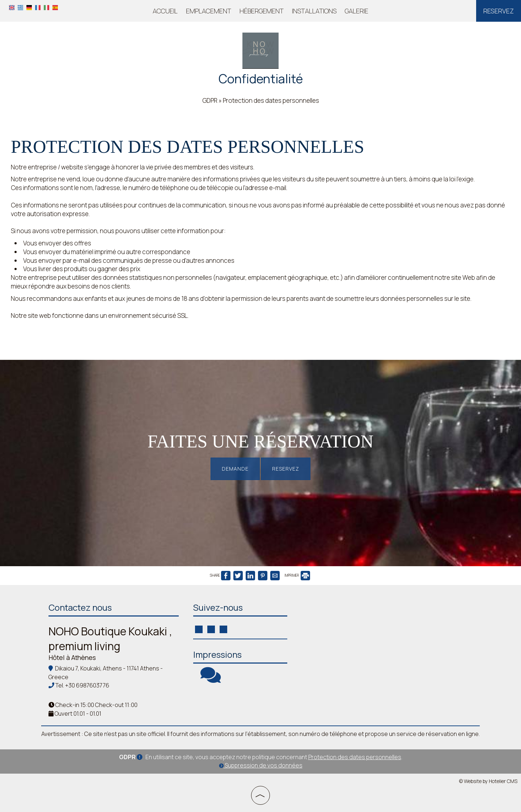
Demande (235, 469)
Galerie (357, 11)
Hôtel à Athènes (72, 657)
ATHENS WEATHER (349, 627)
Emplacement (209, 11)
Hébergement (262, 11)
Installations (314, 11)
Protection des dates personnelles (355, 757)
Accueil (165, 11)
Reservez (499, 11)
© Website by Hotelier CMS (488, 781)
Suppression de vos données (261, 765)
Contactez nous (80, 607)
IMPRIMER (297, 575)
